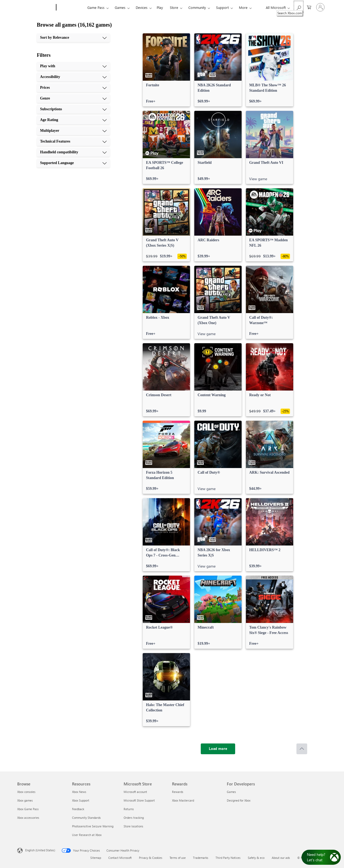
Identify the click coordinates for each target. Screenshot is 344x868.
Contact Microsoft (120, 858)
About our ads (281, 858)
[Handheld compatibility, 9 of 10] (73, 152)
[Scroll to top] (302, 749)
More (243, 7)
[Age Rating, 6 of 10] (73, 120)
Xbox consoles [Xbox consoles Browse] (26, 792)
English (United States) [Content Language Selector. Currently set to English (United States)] (40, 850)
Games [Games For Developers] (231, 792)
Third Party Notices (228, 858)
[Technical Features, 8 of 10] (73, 141)
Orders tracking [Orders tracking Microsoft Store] (134, 818)
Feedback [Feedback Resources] (78, 809)
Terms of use (178, 858)
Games (120, 7)
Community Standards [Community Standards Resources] (86, 818)
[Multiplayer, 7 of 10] (73, 131)
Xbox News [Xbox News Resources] (79, 792)
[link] (166, 70)
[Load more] (218, 749)
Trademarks (201, 858)
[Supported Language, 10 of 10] (73, 163)
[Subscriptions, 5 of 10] (73, 109)
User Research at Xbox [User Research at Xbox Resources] (87, 835)
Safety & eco (256, 858)
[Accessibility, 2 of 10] (73, 77)
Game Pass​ (96, 7)
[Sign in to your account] (320, 7)
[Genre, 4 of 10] (73, 98)
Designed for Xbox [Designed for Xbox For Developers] (239, 800)
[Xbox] (71, 8)
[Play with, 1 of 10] (73, 66)
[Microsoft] (36, 8)
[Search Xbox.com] (299, 7)
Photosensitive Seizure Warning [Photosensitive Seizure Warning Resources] (93, 826)
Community (197, 7)
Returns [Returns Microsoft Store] (129, 809)
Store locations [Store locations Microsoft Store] (133, 826)
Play (160, 7)
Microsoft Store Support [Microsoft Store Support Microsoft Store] (139, 800)
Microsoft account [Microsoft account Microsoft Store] (135, 792)
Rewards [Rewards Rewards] (178, 792)
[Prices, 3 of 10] (73, 88)
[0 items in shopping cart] (309, 7)
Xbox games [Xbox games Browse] (25, 800)
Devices (142, 7)
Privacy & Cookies (151, 858)
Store (174, 7)
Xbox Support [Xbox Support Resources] (81, 800)
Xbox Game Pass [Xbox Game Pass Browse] (28, 809)
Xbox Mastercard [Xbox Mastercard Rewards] (183, 800)
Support (222, 7)
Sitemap (96, 858)
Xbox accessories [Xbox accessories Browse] (28, 818)
